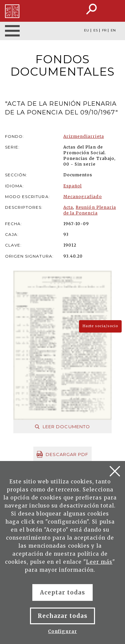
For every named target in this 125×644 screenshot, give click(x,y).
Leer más (99, 562)
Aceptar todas (63, 592)
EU (86, 30)
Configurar (62, 631)
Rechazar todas (63, 616)
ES (95, 30)
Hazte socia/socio (100, 326)
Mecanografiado (83, 197)
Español (72, 186)
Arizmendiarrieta (84, 136)
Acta (68, 207)
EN (113, 30)
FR (104, 30)
